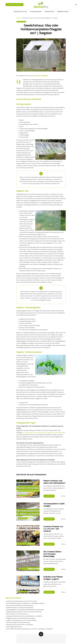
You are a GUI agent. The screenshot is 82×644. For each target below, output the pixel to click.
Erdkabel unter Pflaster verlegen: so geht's (53, 576)
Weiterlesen (49, 496)
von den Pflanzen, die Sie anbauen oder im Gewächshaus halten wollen (42, 433)
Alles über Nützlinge (15, 5)
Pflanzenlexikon (36, 12)
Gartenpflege (49, 12)
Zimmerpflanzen (63, 12)
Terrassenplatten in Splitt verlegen (54, 505)
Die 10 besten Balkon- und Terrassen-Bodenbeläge (54, 553)
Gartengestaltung (20, 12)
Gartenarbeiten (21, 22)
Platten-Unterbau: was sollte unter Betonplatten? (54, 482)
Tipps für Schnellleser (42, 76)
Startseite (19, 18)
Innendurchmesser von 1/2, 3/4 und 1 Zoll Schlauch (53, 529)
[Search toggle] (76, 5)
